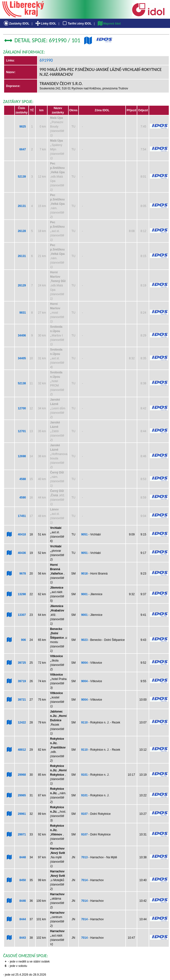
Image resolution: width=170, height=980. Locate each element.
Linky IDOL (45, 24)
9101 (85, 775)
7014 (85, 880)
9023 (85, 640)
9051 (85, 534)
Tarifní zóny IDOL (77, 24)
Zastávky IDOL (16, 24)
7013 (85, 857)
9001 (85, 594)
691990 (46, 60)
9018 (85, 574)
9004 (85, 663)
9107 (85, 814)
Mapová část (109, 24)
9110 (85, 722)
